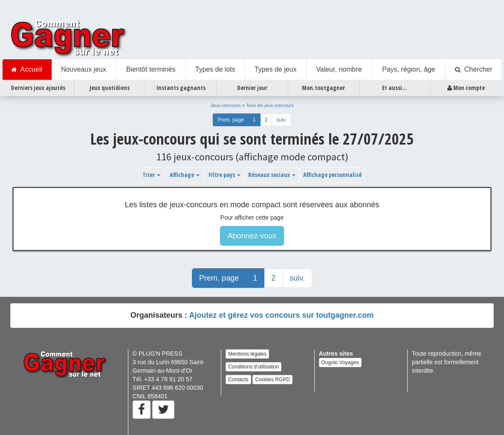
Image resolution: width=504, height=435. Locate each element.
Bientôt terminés (151, 69)
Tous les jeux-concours (270, 105)
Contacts (238, 380)
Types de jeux (276, 69)
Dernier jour (252, 88)
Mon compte (466, 88)
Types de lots (215, 69)
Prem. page (231, 120)
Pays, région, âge (409, 69)
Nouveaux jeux (84, 69)
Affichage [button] (185, 175)
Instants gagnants (181, 88)
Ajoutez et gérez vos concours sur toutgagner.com (281, 315)
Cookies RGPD (272, 380)
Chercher (474, 70)
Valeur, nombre (339, 69)
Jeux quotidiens (110, 88)
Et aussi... (395, 88)
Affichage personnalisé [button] (332, 175)
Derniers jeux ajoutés (38, 88)
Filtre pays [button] (224, 175)
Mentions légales (247, 354)
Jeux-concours (226, 105)
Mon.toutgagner (323, 88)
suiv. (281, 120)
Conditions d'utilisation (253, 367)
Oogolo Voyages (340, 362)
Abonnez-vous (252, 236)
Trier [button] (151, 175)
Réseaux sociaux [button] (272, 175)
